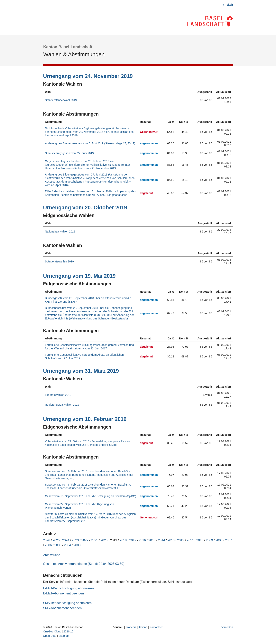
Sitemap (64, 636)
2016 (142, 540)
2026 (47, 540)
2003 (77, 545)
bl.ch (230, 5)
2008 (219, 540)
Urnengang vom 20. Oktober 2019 (85, 208)
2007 (229, 540)
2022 (85, 540)
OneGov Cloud (52, 631)
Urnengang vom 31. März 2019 (81, 371)
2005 (58, 545)
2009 (209, 540)
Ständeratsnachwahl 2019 (61, 100)
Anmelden (227, 627)
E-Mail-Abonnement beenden (63, 593)
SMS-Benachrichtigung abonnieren (67, 603)
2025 (56, 540)
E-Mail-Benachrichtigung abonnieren (68, 588)
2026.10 (68, 631)
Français (131, 627)
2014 (161, 540)
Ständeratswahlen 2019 (59, 261)
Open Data (50, 636)
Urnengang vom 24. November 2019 (88, 76)
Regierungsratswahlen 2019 (62, 405)
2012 (181, 540)
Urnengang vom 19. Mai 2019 (79, 276)
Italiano (143, 627)
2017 (133, 540)
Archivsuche (52, 555)
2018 (123, 540)
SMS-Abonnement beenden (62, 608)
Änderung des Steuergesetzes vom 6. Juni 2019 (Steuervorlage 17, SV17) (90, 143)
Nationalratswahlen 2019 (60, 232)
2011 (190, 540)
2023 (75, 540)
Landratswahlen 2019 (58, 395)
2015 (152, 540)
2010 (200, 540)
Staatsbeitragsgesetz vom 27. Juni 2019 (69, 153)
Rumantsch (156, 627)
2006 (48, 545)
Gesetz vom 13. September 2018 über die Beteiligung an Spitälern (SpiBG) (91, 496)
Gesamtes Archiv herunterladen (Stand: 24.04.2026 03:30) (84, 564)
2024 (66, 540)
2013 (171, 540)
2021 (95, 540)
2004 (68, 545)
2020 (104, 540)
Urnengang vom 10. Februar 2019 (85, 419)
